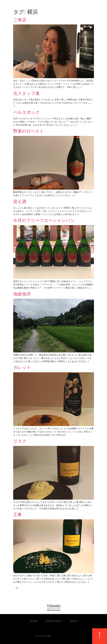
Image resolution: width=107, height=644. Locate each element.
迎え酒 (20, 201)
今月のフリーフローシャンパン (44, 220)
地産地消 (22, 294)
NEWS (74, 621)
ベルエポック (27, 112)
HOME (34, 621)
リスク (20, 441)
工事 (17, 515)
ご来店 (20, 20)
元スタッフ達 (26, 93)
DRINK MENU (54, 621)
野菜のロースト (29, 131)
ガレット (22, 367)
